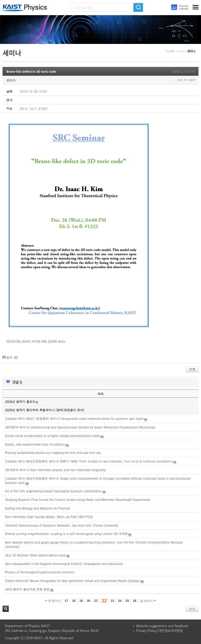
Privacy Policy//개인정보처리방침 (160, 630)
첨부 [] (12, 357)
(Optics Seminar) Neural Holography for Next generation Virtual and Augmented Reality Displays (72, 581)
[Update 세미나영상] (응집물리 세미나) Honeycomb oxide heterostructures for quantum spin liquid (74, 418)
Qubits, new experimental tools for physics (35, 444)
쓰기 (192, 609)
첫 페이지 (53, 601)
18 (74, 601)
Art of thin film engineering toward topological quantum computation (53, 491)
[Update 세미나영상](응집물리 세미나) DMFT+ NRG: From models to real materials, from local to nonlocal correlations (89, 461)
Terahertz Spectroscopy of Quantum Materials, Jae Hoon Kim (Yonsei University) (62, 525)
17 (66, 601)
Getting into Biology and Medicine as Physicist (38, 508)
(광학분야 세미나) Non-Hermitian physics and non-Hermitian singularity (55, 470)
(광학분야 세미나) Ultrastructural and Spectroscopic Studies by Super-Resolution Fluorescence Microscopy (80, 427)
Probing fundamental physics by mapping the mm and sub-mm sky (53, 453)
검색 (6, 609)
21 (96, 601)
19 (81, 601)
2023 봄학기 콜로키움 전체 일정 (27, 589)
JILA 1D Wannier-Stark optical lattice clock (35, 555)
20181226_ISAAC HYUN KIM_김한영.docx (36, 341)
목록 (192, 369)
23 (112, 601)
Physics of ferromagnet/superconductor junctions (40, 572)
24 (120, 601)
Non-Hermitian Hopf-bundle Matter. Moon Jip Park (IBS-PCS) (49, 517)
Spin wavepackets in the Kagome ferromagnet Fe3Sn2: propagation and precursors (64, 564)
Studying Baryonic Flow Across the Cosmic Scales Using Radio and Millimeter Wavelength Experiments (78, 499)
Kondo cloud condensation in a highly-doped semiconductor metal (52, 436)
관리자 (11, 80)
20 (88, 601)
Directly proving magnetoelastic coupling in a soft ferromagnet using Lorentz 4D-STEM (66, 534)
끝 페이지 (148, 601)
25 (127, 601)
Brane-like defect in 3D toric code (31, 71)
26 (135, 601)
